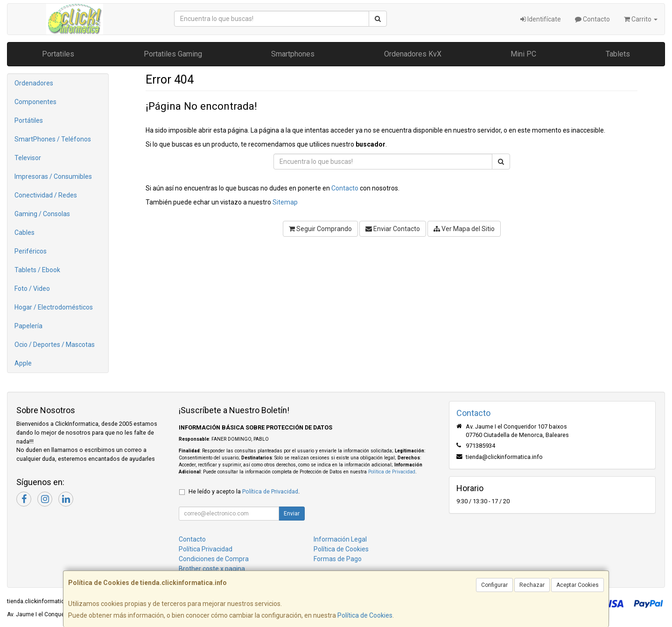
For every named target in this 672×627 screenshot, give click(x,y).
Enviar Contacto (393, 229)
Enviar (292, 514)
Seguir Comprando (320, 229)
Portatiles (58, 54)
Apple (23, 363)
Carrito (641, 19)
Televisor (28, 158)
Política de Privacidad (392, 472)
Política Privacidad (206, 549)
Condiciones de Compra (214, 559)
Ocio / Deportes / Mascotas (55, 345)
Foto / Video (32, 289)
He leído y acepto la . (244, 491)
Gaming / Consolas (42, 214)
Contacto (592, 19)
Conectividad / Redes (46, 195)
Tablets (618, 54)
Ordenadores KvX (413, 54)
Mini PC (523, 54)
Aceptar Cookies (577, 585)
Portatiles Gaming (173, 54)
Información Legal (340, 539)
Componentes (35, 102)
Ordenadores (34, 83)
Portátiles (29, 120)
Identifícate (541, 19)
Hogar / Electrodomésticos (54, 307)
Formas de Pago (338, 559)
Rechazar (532, 585)
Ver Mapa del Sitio (464, 229)
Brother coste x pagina (212, 569)
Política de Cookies (365, 615)
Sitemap (285, 202)
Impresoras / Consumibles (53, 176)
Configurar (494, 585)
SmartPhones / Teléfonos (53, 139)
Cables (24, 232)
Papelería (28, 326)
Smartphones (293, 54)
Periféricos (31, 251)
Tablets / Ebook (37, 270)
